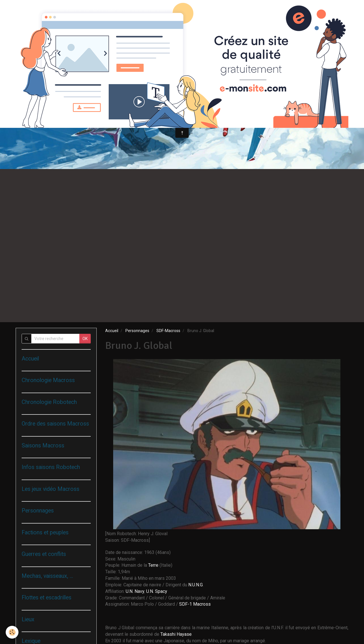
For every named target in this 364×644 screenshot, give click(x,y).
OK (85, 339)
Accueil (112, 331)
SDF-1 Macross (195, 604)
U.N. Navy (135, 591)
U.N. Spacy (157, 591)
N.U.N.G (196, 585)
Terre (153, 565)
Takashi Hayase (176, 634)
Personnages (137, 331)
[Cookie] (12, 632)
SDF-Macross (168, 331)
